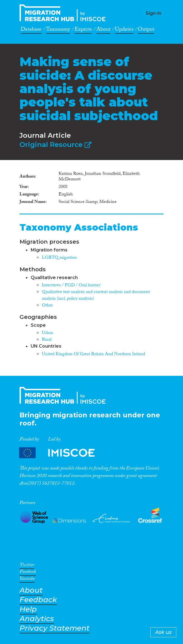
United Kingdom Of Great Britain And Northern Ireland (93, 354)
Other (47, 306)
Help (28, 609)
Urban (48, 333)
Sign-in (153, 13)
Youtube (27, 580)
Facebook (28, 573)
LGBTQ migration (59, 258)
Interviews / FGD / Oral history (71, 286)
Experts (83, 30)
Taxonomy (58, 30)
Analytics (37, 619)
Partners (62, 453)
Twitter (27, 566)
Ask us (163, 632)
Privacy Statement (55, 628)
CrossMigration (64, 13)
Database (31, 30)
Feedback (38, 600)
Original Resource (55, 145)
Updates (124, 30)
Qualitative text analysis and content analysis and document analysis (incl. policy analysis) (96, 296)
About (103, 30)
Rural (47, 340)
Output (146, 30)
